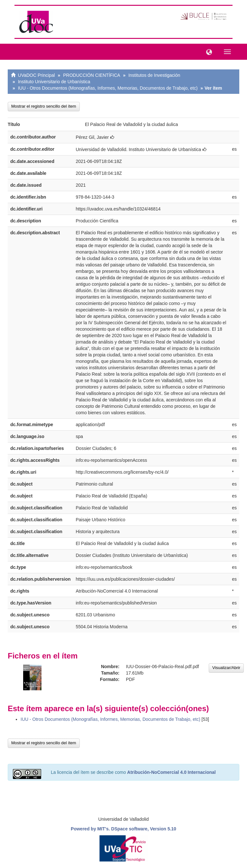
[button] (207, 51)
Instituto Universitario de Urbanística (54, 82)
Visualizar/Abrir (226, 668)
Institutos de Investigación (154, 75)
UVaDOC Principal (37, 75)
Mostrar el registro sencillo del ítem (44, 106)
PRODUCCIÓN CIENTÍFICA (91, 75)
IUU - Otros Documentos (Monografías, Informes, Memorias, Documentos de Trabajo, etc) (108, 88)
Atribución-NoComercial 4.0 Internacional (171, 772)
